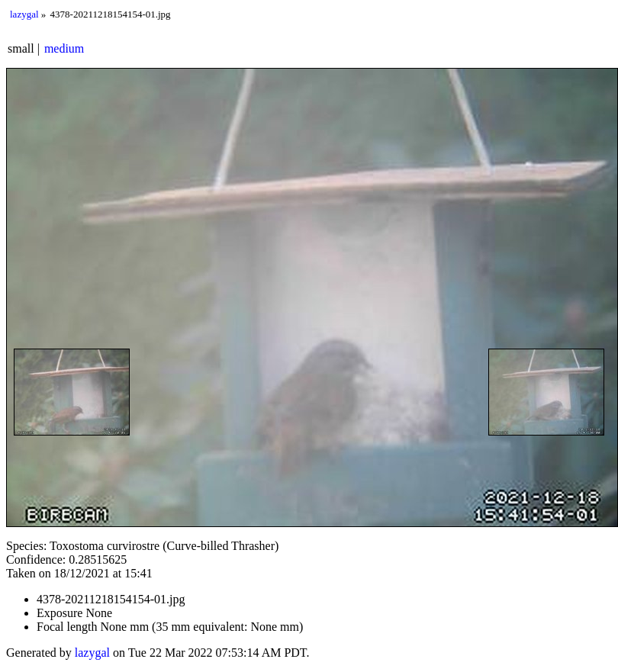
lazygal (24, 14)
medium (64, 48)
